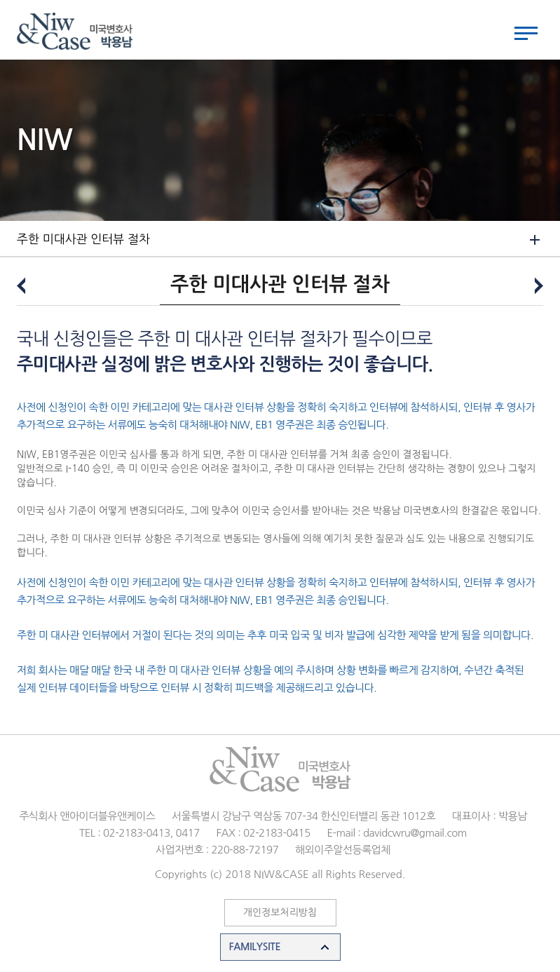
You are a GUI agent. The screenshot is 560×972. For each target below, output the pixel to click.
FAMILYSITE (254, 947)
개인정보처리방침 (280, 912)
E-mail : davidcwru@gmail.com (397, 833)
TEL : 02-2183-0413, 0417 (139, 833)
